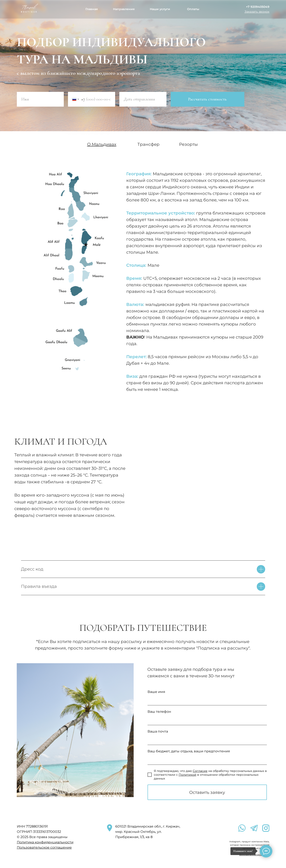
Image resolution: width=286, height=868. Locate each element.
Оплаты (193, 9)
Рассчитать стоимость (207, 99)
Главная (92, 9)
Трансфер (148, 144)
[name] (40, 99)
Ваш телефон (159, 712)
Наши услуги (160, 9)
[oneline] (143, 99)
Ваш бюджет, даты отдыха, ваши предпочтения (189, 751)
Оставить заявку (207, 792)
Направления (124, 9)
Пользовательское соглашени (43, 847)
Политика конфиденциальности (45, 842)
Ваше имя (156, 692)
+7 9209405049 (258, 7)
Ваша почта (158, 731)
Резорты (188, 144)
